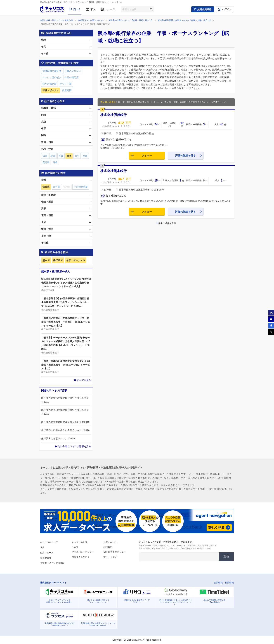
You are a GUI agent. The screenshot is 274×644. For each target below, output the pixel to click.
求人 (93, 9)
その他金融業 (81, 187)
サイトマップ (110, 557)
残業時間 (67, 90)
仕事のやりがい (73, 71)
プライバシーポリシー (83, 552)
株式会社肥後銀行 (114, 115)
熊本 (45, 260)
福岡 (45, 156)
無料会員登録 (204, 9)
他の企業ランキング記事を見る (74, 446)
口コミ (77, 9)
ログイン (227, 9)
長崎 (61, 156)
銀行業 (57, 260)
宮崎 (85, 156)
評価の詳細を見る (185, 155)
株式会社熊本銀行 (114, 171)
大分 (77, 156)
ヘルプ (75, 547)
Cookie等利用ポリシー (115, 552)
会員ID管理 (46, 558)
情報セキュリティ (81, 557)
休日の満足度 (72, 77)
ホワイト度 (66, 84)
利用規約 (108, 547)
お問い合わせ (110, 542)
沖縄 (55, 162)
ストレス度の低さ (52, 77)
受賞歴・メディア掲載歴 (52, 563)
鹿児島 (46, 162)
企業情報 (218, 583)
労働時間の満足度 (52, 71)
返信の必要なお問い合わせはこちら (196, 548)
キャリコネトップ (49, 542)
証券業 (56, 187)
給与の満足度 (49, 84)
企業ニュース (47, 553)
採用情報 (229, 583)
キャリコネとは (80, 542)
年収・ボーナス (74, 260)
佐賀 (53, 156)
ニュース (110, 9)
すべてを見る (84, 380)
